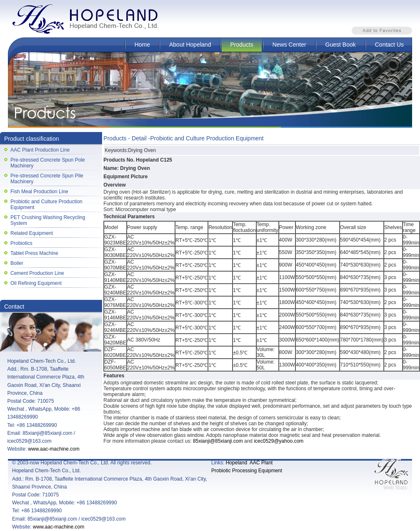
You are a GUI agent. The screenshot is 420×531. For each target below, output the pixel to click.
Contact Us (389, 45)
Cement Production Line (37, 273)
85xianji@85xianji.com (218, 441)
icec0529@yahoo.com (279, 441)
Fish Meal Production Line (39, 192)
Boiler (17, 263)
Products (241, 45)
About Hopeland (190, 45)
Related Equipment (32, 233)
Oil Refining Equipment (36, 283)
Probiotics (21, 243)
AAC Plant (261, 463)
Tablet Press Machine (34, 253)
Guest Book (341, 45)
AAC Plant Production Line (40, 150)
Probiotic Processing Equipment (247, 471)
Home (142, 45)
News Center (289, 45)
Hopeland (236, 463)
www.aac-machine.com (54, 449)
